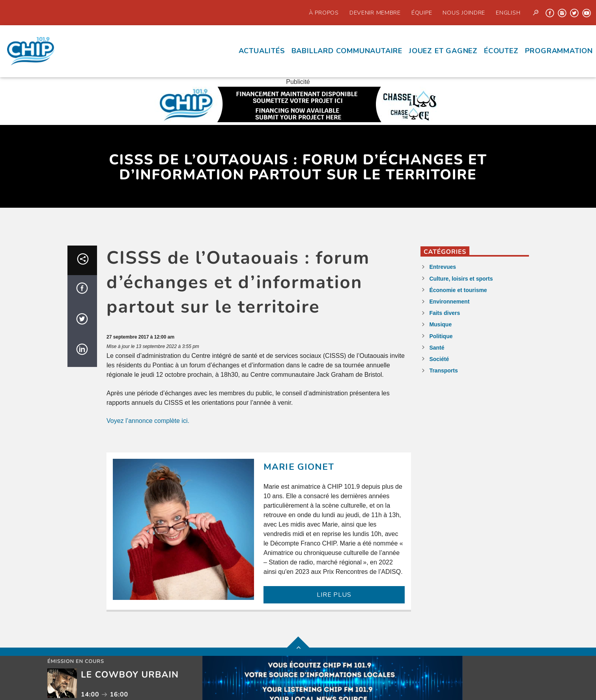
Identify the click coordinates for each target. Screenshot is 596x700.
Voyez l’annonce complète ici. (148, 421)
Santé (437, 348)
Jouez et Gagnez (443, 51)
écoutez (501, 51)
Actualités (262, 51)
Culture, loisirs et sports (461, 279)
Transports (443, 370)
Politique (441, 336)
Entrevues (443, 267)
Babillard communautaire (347, 51)
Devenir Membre (375, 13)
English (508, 13)
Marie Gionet (299, 467)
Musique (440, 324)
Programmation (559, 51)
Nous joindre (464, 13)
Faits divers (445, 313)
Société (439, 359)
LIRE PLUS (334, 595)
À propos (324, 13)
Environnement (449, 302)
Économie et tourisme (458, 290)
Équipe (422, 13)
